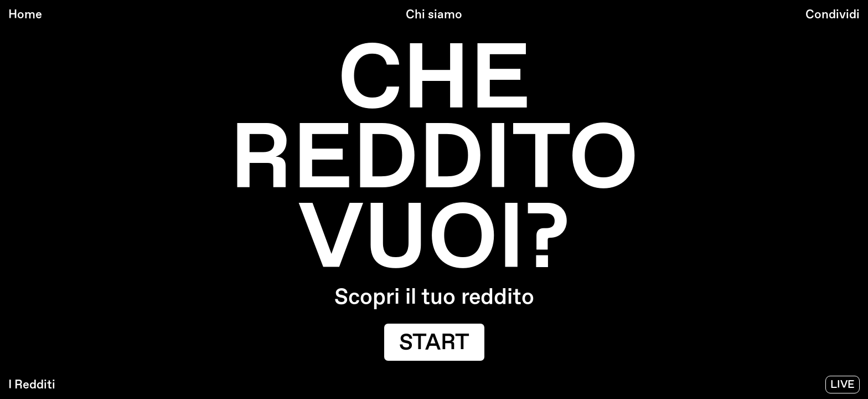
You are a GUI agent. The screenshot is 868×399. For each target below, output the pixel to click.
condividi (833, 14)
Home (25, 14)
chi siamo (434, 14)
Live (843, 385)
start (434, 343)
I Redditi (32, 385)
